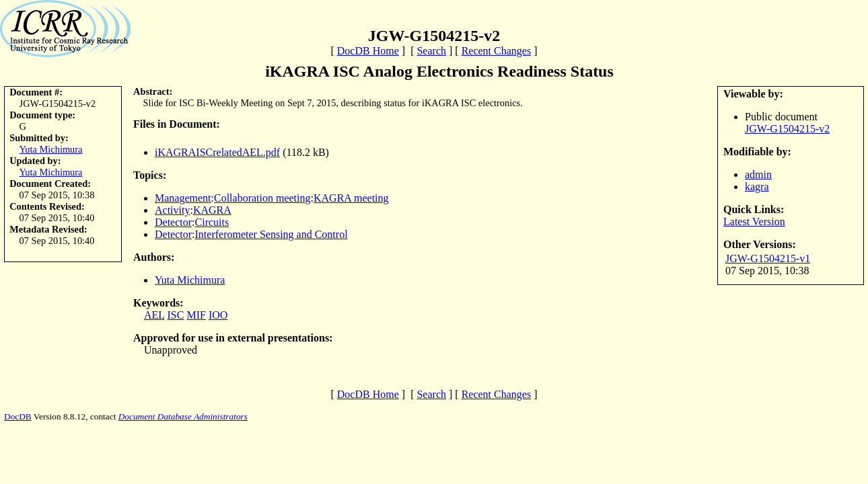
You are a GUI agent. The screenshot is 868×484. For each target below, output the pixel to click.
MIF (196, 315)
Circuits (212, 222)
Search (431, 51)
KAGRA (212, 210)
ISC (176, 315)
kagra (757, 187)
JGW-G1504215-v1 (768, 258)
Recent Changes (497, 51)
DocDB (18, 416)
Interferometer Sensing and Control (272, 234)
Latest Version (754, 221)
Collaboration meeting (262, 198)
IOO (218, 315)
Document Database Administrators (183, 416)
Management (183, 198)
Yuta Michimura (51, 149)
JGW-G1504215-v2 (787, 129)
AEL (154, 315)
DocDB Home (368, 51)
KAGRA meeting (351, 198)
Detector (173, 222)
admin (758, 174)
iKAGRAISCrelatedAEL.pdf (217, 152)
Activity (172, 210)
